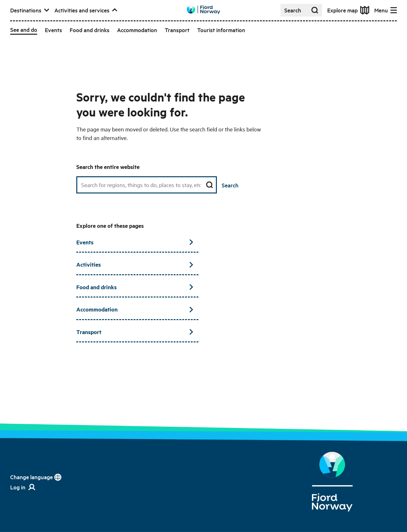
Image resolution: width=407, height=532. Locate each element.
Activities (135, 264)
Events (135, 242)
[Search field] (147, 185)
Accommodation (135, 309)
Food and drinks (135, 287)
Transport (135, 332)
